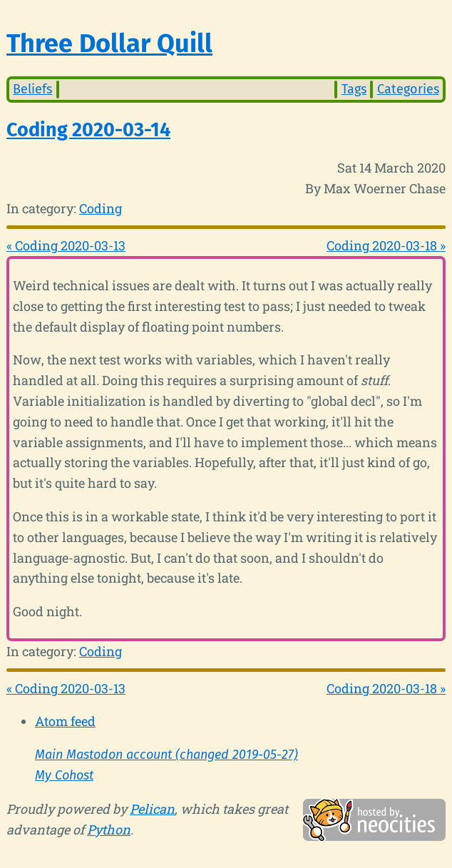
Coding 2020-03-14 (88, 130)
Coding (101, 208)
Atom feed (65, 721)
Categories (408, 89)
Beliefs (32, 89)
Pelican (152, 809)
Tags (354, 89)
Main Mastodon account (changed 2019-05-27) (166, 755)
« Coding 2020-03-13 (66, 245)
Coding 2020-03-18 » (386, 245)
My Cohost (64, 775)
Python (109, 829)
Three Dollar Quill (109, 44)
